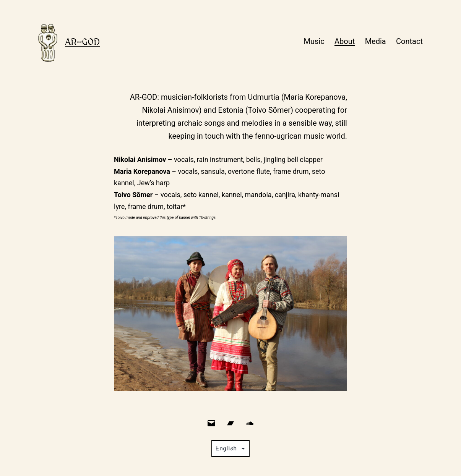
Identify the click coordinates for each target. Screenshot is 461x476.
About (345, 41)
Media (376, 41)
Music (314, 41)
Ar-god (82, 42)
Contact (409, 41)
